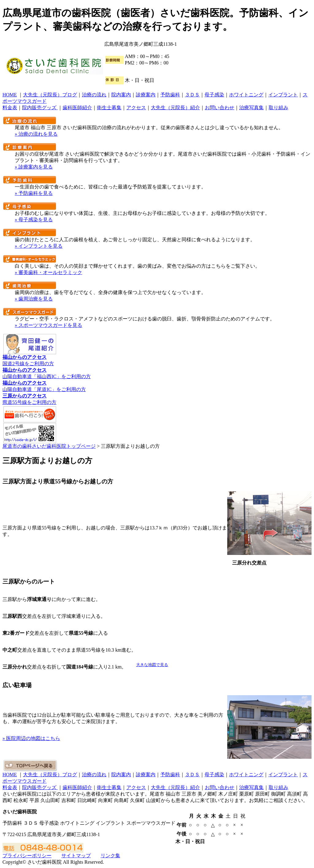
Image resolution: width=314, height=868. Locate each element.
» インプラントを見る (39, 246)
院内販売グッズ (40, 108)
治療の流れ (94, 95)
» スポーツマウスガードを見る (48, 325)
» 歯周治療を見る (34, 299)
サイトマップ (76, 856)
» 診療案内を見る (34, 167)
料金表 (10, 108)
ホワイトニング (246, 95)
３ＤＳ (192, 95)
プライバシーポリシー (27, 856)
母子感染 (214, 95)
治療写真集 (251, 108)
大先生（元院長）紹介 (175, 108)
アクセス (136, 108)
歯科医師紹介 (77, 108)
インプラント (283, 95)
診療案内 (146, 95)
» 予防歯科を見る (34, 193)
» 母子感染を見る (34, 220)
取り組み (278, 108)
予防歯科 (170, 95)
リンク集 (110, 856)
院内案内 (121, 95)
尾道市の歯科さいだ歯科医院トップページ (49, 446)
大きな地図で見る (152, 665)
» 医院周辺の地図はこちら (31, 738)
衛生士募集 (109, 108)
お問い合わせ (220, 108)
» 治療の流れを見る (36, 134)
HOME (10, 95)
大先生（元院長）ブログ (50, 95)
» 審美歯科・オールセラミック (48, 272)
